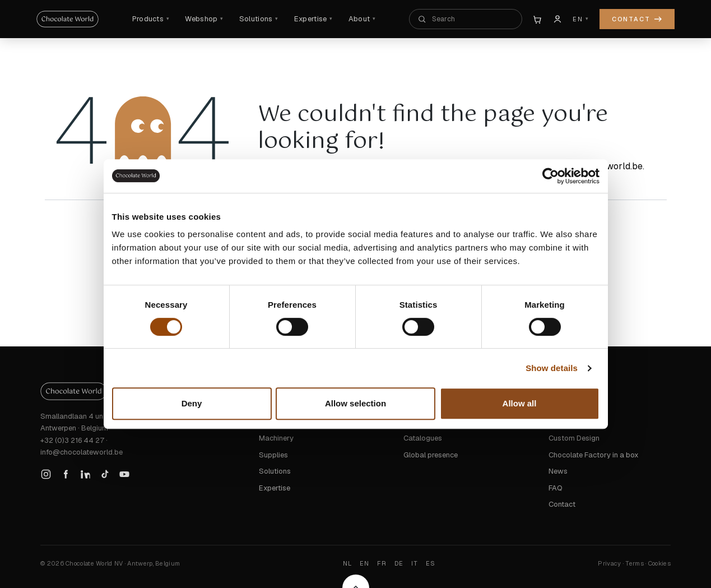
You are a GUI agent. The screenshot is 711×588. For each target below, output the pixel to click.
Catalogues (423, 438)
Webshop (204, 19)
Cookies (659, 563)
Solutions (259, 19)
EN (364, 563)
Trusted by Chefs (577, 405)
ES (431, 563)
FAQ (556, 488)
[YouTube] (124, 474)
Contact (637, 19)
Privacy (609, 563)
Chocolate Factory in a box (594, 455)
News (558, 471)
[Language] (581, 19)
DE (399, 563)
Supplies (273, 455)
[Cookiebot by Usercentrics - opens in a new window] (550, 176)
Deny (192, 403)
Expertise (313, 19)
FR (382, 563)
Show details (552, 368)
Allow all (520, 403)
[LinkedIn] (85, 474)
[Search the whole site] (472, 19)
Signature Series (576, 422)
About (362, 19)
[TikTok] (105, 474)
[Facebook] (66, 474)
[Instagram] (46, 474)
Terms (635, 563)
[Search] (422, 19)
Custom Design (574, 438)
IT (415, 563)
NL (347, 563)
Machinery (276, 438)
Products (151, 19)
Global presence (431, 455)
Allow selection (355, 403)
